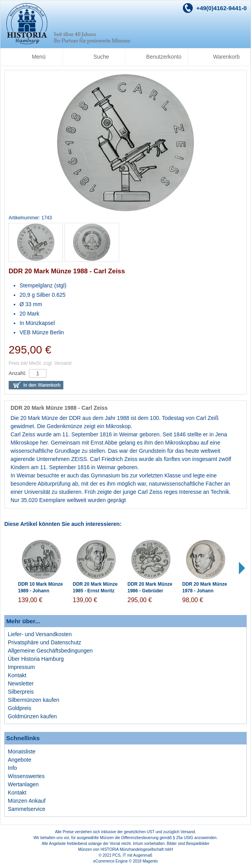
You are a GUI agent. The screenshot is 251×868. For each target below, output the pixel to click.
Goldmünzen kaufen (32, 716)
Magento (150, 861)
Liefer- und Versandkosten (40, 634)
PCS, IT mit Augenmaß (133, 855)
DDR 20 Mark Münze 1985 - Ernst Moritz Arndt (95, 591)
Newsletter (21, 683)
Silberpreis (21, 692)
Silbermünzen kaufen (34, 700)
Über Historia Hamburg (36, 659)
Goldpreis (20, 708)
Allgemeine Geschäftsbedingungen (50, 651)
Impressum (21, 667)
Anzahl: (17, 373)
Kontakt (17, 675)
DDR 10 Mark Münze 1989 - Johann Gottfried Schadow (40, 591)
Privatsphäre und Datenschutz (45, 642)
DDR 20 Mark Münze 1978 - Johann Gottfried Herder (205, 591)
